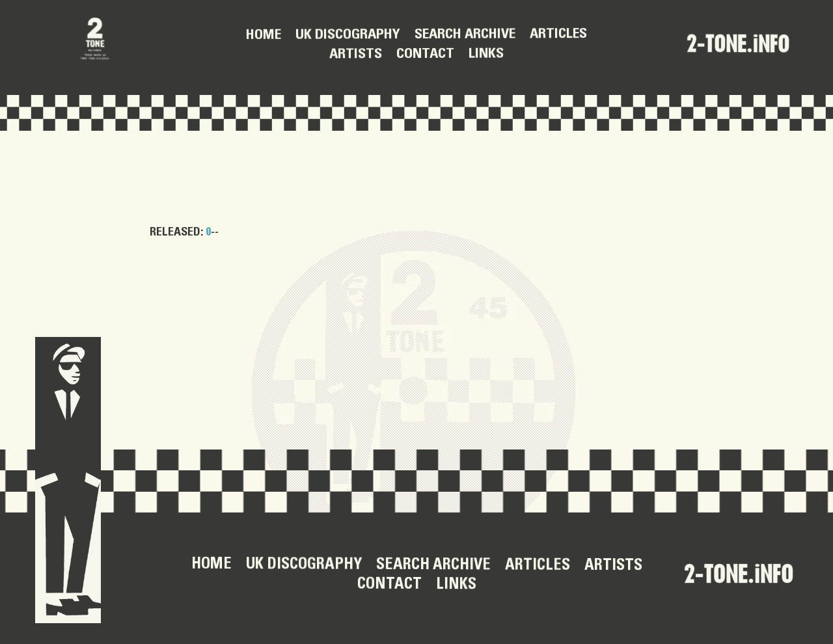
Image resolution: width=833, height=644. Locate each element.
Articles (558, 34)
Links (486, 54)
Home (264, 35)
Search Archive (465, 35)
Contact (425, 54)
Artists (356, 55)
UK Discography (348, 35)
